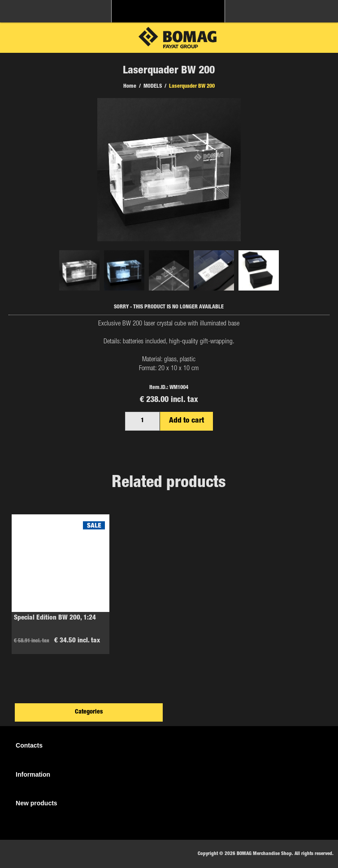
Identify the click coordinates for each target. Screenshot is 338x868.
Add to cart (186, 421)
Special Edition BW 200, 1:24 (55, 618)
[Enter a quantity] (143, 421)
